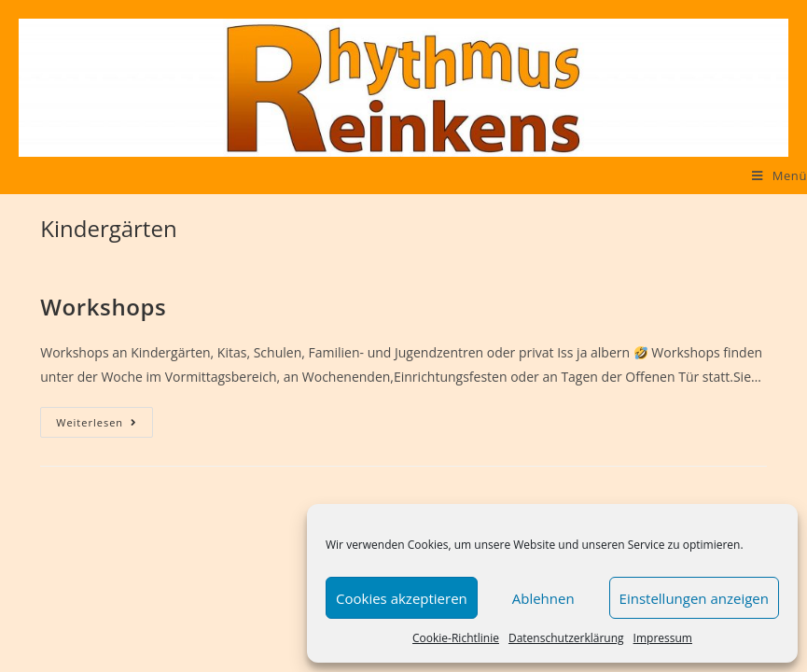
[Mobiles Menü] (779, 175)
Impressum (663, 638)
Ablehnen (543, 598)
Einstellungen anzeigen (694, 598)
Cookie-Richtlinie (456, 638)
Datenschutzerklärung (566, 638)
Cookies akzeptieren (402, 598)
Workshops (103, 307)
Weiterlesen (104, 422)
